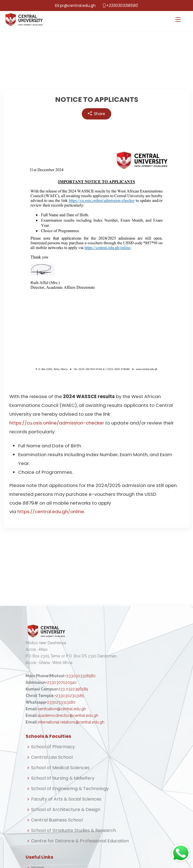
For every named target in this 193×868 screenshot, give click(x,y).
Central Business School (57, 820)
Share (96, 114)
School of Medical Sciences (60, 768)
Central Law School (52, 757)
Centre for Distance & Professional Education (80, 841)
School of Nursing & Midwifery (63, 778)
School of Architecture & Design (66, 810)
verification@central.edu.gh (62, 709)
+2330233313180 (61, 702)
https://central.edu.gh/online (51, 511)
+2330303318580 (122, 6)
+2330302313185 (69, 696)
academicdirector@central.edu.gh (68, 715)
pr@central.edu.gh (78, 6)
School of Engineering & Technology (70, 789)
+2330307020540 (61, 682)
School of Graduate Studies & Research (74, 831)
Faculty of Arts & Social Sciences (66, 799)
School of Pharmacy (53, 747)
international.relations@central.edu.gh (71, 722)
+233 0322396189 (72, 689)
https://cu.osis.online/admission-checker (57, 423)
